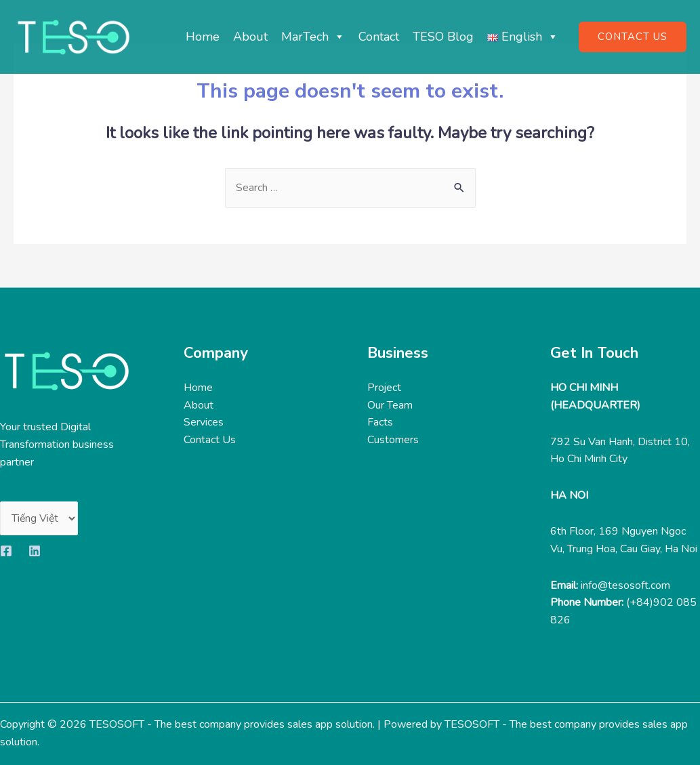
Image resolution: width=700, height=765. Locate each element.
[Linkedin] (35, 552)
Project (385, 388)
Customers (393, 440)
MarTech (313, 37)
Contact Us (210, 440)
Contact (379, 37)
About (250, 37)
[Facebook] (6, 552)
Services (204, 423)
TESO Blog (443, 37)
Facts (380, 423)
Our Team (390, 405)
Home (203, 37)
